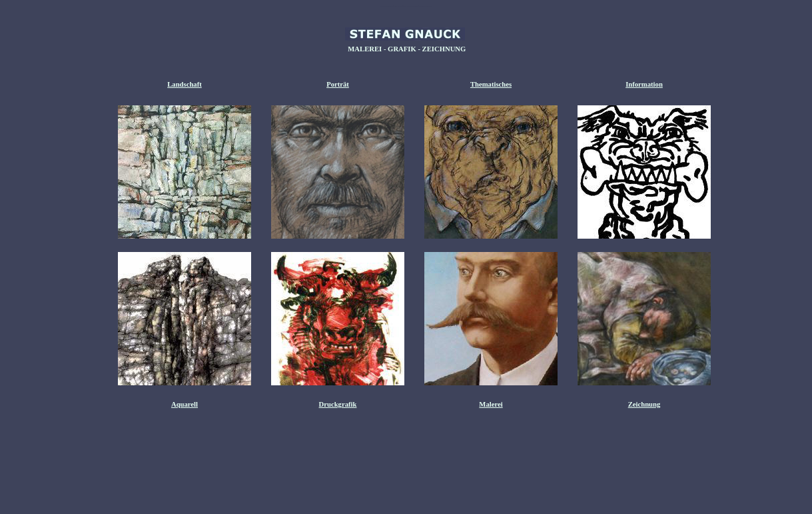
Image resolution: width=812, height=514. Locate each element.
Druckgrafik (338, 404)
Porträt (338, 84)
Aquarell (185, 404)
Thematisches (491, 84)
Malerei (491, 404)
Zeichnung (644, 404)
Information (644, 84)
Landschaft (185, 84)
